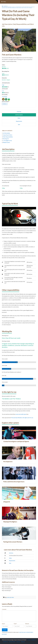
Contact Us (5, 642)
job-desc (12, 597)
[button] (37, 1)
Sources (18, 642)
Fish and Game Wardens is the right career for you (22, 418)
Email (15, 624)
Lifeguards (7, 502)
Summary (11, 553)
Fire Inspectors (8, 462)
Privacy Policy (12, 642)
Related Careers (6, 142)
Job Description (6, 133)
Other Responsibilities (8, 137)
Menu (4, 2)
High (3, 85)
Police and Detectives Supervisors (14, 482)
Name (4, 624)
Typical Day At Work (8, 135)
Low (3, 91)
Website (27, 624)
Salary (19, 118)
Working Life (6, 139)
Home (29, 640)
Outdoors (5, 104)
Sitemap (23, 642)
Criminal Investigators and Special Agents (16, 441)
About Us (34, 640)
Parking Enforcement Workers (13, 542)
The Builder (5, 97)
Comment (4, 609)
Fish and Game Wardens (12, 55)
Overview (19, 111)
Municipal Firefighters (10, 522)
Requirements (19, 121)
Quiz (19, 124)
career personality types (21, 414)
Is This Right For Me (7, 141)
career (8, 597)
